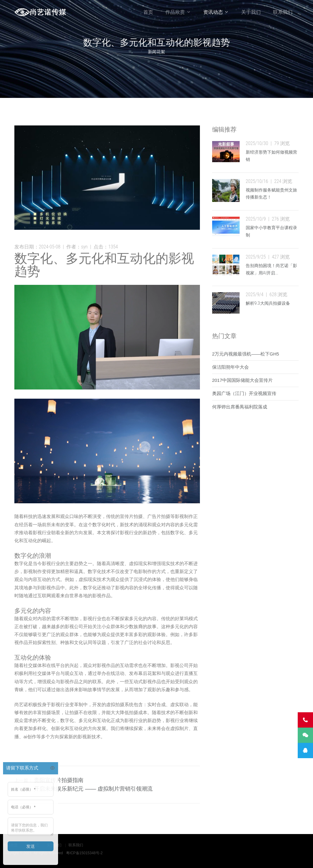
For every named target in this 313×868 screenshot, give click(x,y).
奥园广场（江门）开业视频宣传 (244, 393)
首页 (148, 12)
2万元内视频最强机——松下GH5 (246, 354)
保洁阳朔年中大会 (230, 367)
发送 (31, 846)
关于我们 (251, 12)
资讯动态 (213, 12)
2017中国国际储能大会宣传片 (242, 380)
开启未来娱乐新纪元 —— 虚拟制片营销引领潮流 (93, 789)
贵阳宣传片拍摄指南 (59, 780)
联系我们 (283, 12)
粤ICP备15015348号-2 (84, 853)
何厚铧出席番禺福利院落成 (240, 407)
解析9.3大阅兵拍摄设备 (268, 303)
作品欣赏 (175, 12)
